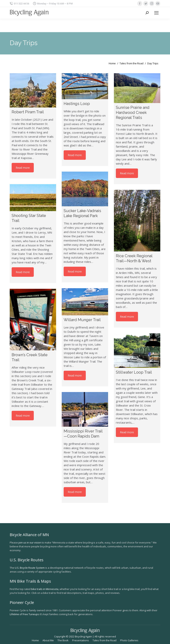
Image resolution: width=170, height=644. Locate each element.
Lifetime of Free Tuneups (24, 614)
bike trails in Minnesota (45, 589)
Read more (23, 168)
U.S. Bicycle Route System (30, 568)
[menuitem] (35, 640)
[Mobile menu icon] (156, 13)
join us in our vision (30, 543)
